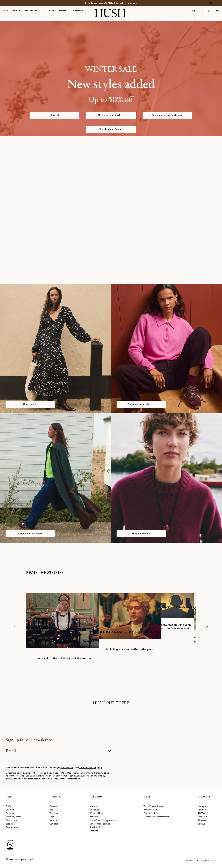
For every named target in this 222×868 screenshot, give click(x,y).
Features (94, 831)
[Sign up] (109, 751)
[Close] (211, 3)
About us (94, 806)
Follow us (204, 797)
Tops (52, 817)
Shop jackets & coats (30, 534)
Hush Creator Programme (102, 820)
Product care (12, 827)
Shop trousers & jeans (111, 129)
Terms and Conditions (48, 773)
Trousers (54, 813)
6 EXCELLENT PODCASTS (177, 608)
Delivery (10, 810)
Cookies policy (151, 813)
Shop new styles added (111, 115)
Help (9, 797)
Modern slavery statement (156, 817)
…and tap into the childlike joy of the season (63, 658)
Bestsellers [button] (32, 11)
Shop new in (30, 404)
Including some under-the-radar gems (130, 649)
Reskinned (95, 827)
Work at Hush (96, 813)
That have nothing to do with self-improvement (176, 627)
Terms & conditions (153, 806)
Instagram (203, 806)
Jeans (52, 810)
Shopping (55, 797)
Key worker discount (100, 824)
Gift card (54, 824)
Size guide (11, 824)
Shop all (55, 115)
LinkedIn (202, 817)
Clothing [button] (49, 11)
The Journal (95, 810)
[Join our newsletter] (58, 750)
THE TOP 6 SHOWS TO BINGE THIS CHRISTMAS (130, 632)
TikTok (201, 813)
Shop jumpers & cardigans (167, 115)
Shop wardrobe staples (141, 404)
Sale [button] (5, 11)
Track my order (13, 817)
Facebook (202, 810)
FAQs (9, 806)
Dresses (53, 806)
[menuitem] (7, 11)
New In (53, 820)
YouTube (202, 824)
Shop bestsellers (141, 534)
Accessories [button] (77, 11)
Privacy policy (150, 810)
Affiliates (94, 817)
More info (96, 797)
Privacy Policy (67, 767)
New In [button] (16, 11)
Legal (147, 797)
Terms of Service (88, 767)
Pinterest (202, 820)
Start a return (12, 820)
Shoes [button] (63, 11)
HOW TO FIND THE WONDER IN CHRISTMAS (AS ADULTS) (63, 641)
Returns (10, 813)
